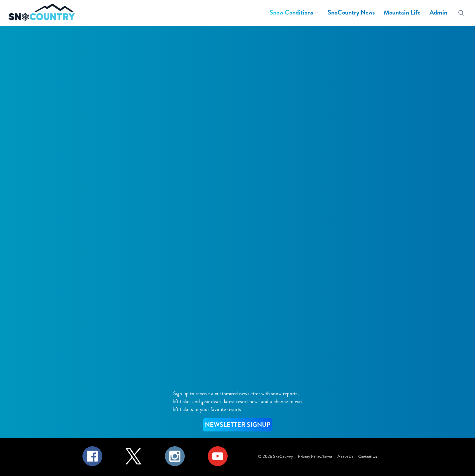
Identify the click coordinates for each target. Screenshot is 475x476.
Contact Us (368, 456)
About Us (345, 456)
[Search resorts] (461, 13)
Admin (438, 12)
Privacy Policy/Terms (315, 456)
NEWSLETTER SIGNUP (238, 425)
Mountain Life (402, 12)
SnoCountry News (351, 12)
